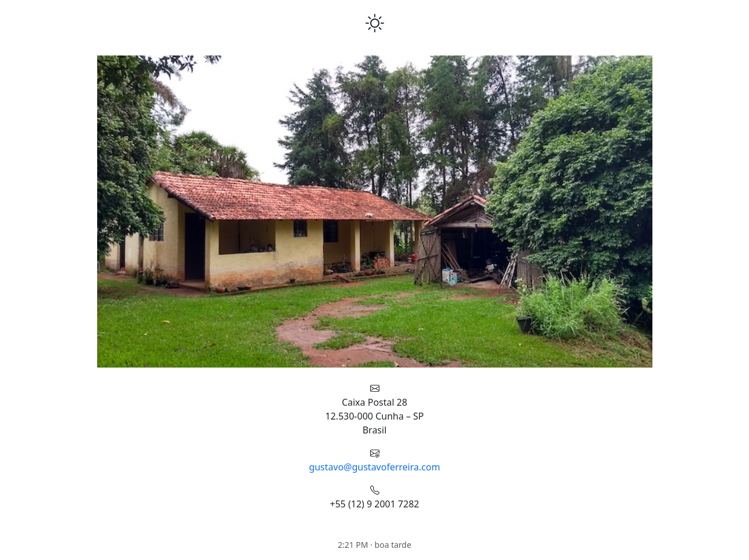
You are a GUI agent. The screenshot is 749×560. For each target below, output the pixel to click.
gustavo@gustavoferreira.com (374, 467)
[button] (116, 212)
